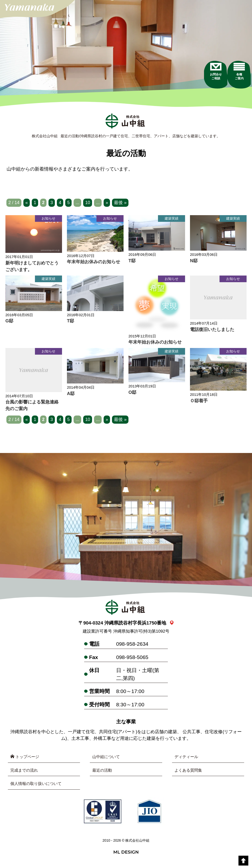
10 (88, 204)
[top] (243, 861)
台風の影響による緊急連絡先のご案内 (32, 407)
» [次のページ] (107, 204)
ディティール (188, 759)
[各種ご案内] (235, 88)
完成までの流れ (26, 773)
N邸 (194, 262)
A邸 (71, 395)
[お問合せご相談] (202, 88)
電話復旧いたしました (212, 331)
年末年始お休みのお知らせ (94, 263)
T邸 (132, 262)
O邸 (132, 394)
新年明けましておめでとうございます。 (32, 268)
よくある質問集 (190, 773)
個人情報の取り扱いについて (39, 787)
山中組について (108, 759)
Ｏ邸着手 (199, 402)
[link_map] (172, 625)
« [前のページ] (27, 204)
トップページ (26, 758)
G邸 (9, 323)
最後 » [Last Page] (120, 204)
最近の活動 (103, 773)
